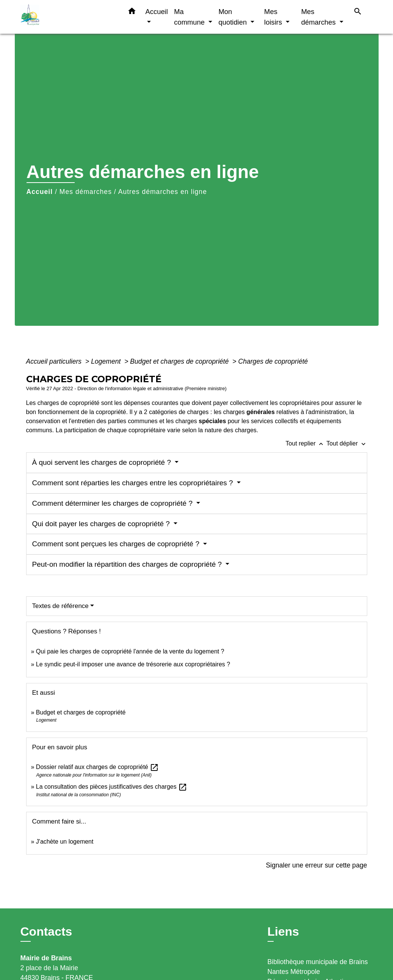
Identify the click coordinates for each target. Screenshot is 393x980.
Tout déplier (347, 443)
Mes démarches (86, 192)
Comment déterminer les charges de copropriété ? (114, 503)
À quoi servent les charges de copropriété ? (103, 462)
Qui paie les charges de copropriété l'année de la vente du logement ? (130, 651)
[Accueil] (68, 17)
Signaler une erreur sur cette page (317, 865)
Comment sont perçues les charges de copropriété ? (117, 544)
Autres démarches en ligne (163, 192)
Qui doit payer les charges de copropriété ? (102, 524)
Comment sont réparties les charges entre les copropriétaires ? (134, 483)
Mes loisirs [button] (274, 17)
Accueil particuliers (55, 361)
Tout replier (306, 443)
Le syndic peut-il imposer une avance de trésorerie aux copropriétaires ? (133, 664)
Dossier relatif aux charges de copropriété (98, 767)
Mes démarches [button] (319, 17)
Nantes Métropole (294, 972)
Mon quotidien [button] (234, 17)
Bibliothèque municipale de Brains (318, 962)
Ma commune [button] (190, 17)
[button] (132, 13)
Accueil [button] (157, 12)
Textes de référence (60, 606)
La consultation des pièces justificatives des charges (112, 787)
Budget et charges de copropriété (180, 361)
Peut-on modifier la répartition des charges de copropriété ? (128, 564)
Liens (283, 932)
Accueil (40, 192)
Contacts (46, 932)
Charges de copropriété (273, 361)
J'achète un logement (65, 842)
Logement (107, 361)
